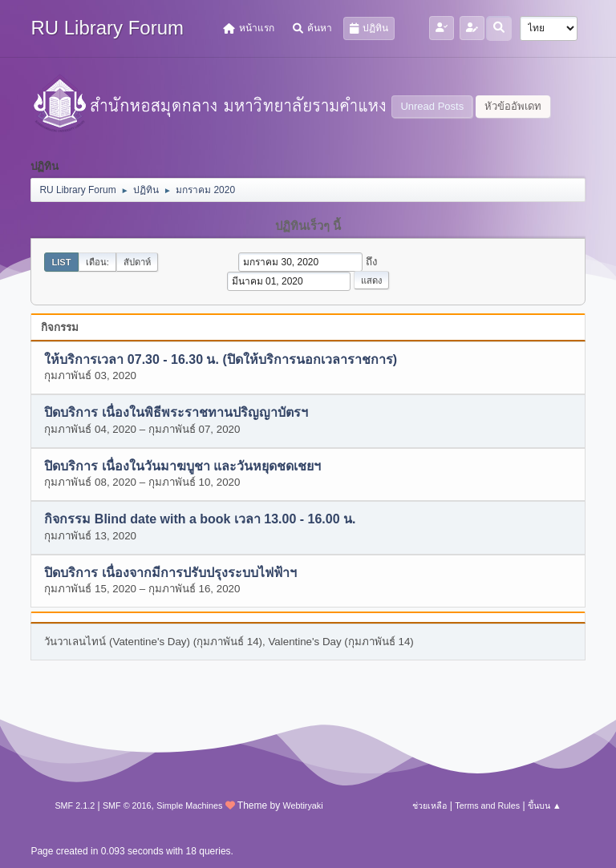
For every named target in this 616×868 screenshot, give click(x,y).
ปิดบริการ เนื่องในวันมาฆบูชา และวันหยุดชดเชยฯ (182, 466)
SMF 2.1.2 (75, 805)
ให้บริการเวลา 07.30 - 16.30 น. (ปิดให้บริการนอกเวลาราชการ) (221, 359)
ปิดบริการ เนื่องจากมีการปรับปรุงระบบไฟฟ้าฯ (170, 573)
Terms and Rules (487, 805)
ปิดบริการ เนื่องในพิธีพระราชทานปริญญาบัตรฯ (176, 413)
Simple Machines (189, 805)
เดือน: (97, 262)
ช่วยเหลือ (430, 805)
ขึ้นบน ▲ (545, 805)
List (61, 262)
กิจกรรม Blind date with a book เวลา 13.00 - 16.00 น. (200, 520)
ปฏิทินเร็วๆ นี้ (308, 226)
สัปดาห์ (137, 262)
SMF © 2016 (127, 805)
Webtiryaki (302, 805)
